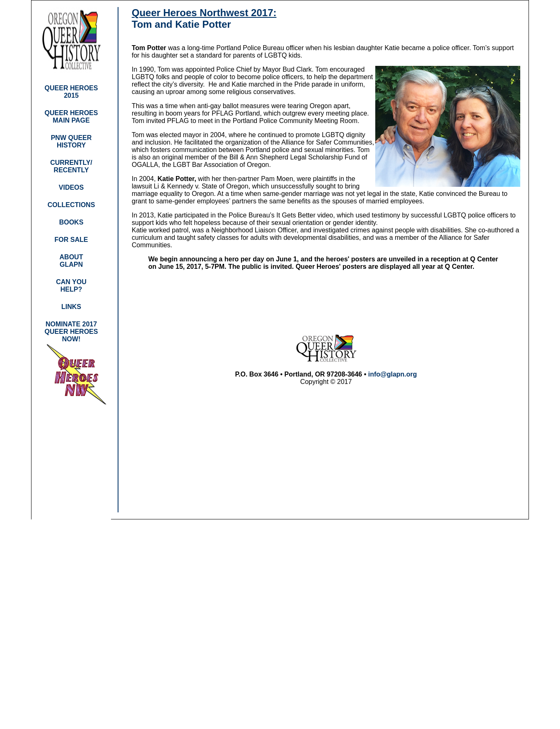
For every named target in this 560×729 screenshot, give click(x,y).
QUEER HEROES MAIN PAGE (71, 117)
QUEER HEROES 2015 (71, 92)
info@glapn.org (393, 374)
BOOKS (71, 222)
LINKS (71, 307)
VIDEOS (71, 187)
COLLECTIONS (71, 205)
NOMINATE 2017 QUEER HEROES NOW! (71, 332)
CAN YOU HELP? (71, 286)
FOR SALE (71, 240)
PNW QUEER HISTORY (71, 141)
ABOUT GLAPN (71, 261)
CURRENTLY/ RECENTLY (71, 166)
